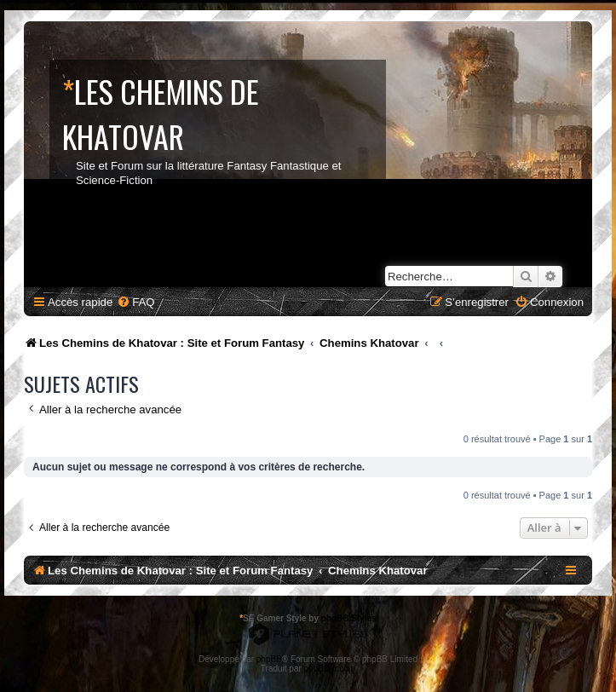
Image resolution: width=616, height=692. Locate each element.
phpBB (269, 659)
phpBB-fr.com (330, 669)
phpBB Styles (349, 618)
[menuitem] (135, 302)
